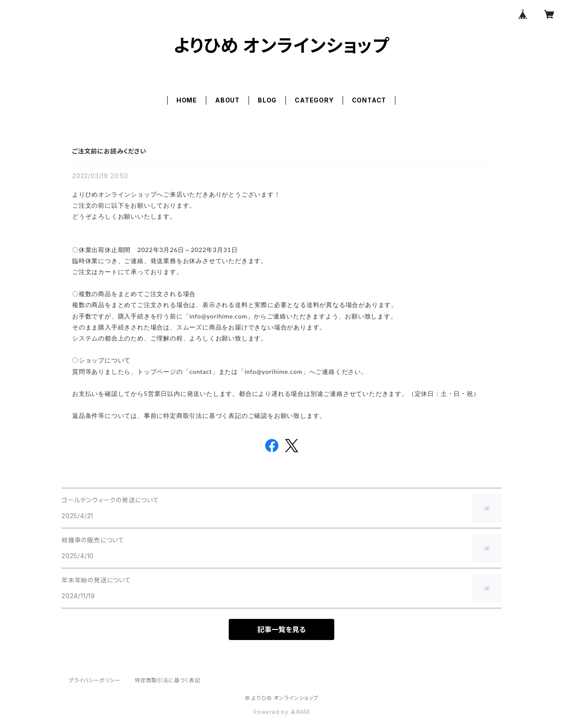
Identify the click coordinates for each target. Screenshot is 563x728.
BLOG (267, 100)
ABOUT (227, 100)
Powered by (281, 712)
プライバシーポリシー (95, 680)
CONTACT (369, 100)
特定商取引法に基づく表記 (168, 680)
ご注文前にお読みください (109, 151)
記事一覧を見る (281, 629)
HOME (187, 100)
